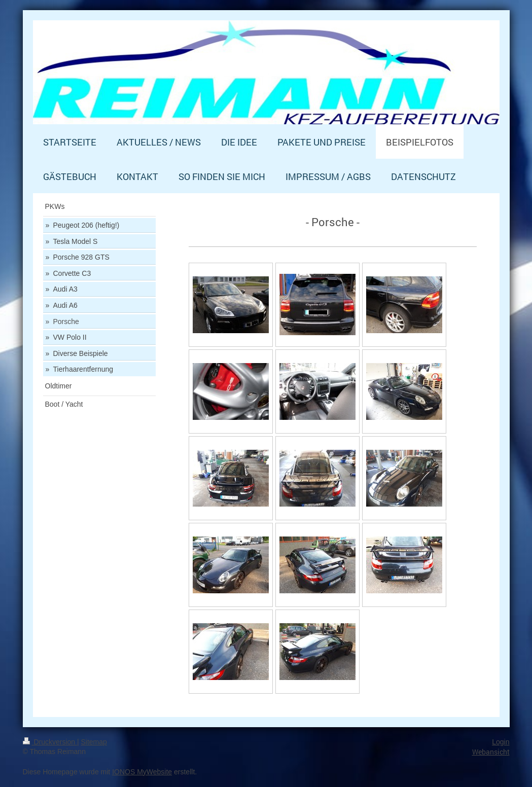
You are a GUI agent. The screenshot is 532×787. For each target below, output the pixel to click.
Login (501, 742)
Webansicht (491, 752)
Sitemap (94, 742)
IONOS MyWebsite (142, 772)
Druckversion (50, 742)
